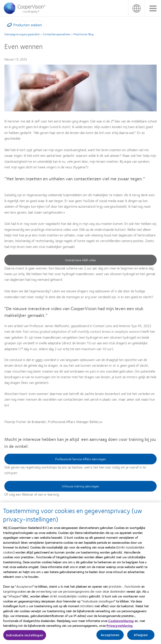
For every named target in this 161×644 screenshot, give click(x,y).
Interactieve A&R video (80, 260)
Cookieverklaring (121, 623)
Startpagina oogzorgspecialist (22, 34)
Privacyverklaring (120, 628)
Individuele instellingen (25, 637)
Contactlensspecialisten (57, 34)
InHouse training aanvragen (81, 486)
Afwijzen (141, 637)
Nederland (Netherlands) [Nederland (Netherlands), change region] (136, 8)
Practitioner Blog (84, 34)
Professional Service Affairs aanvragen (81, 459)
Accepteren (110, 637)
